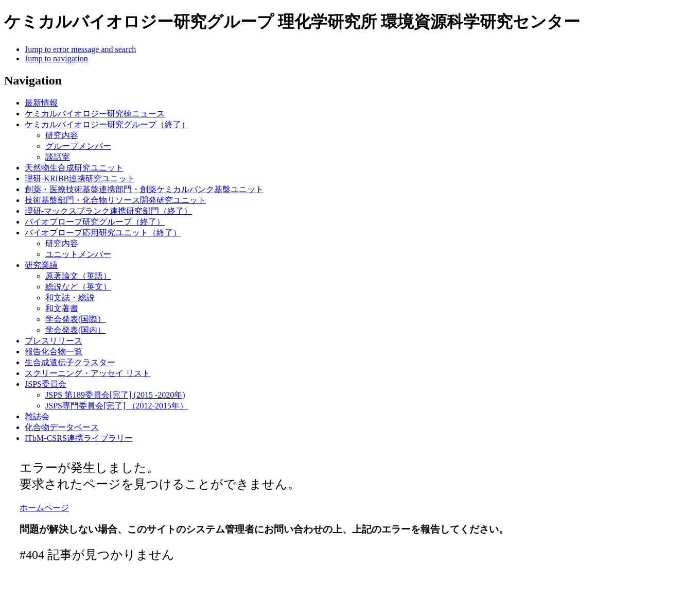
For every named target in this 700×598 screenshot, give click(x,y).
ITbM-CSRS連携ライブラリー (79, 438)
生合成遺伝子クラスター (70, 362)
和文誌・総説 (70, 297)
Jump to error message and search (80, 49)
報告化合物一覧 (54, 352)
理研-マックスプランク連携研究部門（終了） (108, 211)
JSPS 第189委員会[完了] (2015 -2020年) (115, 395)
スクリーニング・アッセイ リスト (87, 373)
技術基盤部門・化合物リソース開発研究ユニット (115, 200)
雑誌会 (37, 416)
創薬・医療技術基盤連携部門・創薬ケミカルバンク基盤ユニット (144, 189)
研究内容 (62, 135)
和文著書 (62, 308)
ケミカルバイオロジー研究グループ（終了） (107, 124)
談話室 (58, 157)
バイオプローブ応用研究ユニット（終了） (103, 233)
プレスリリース (54, 341)
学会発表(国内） (75, 330)
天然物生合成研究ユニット (74, 168)
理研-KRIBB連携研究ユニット (80, 178)
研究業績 (41, 265)
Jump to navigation (56, 58)
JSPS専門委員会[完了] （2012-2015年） (117, 406)
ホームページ (44, 508)
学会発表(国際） (75, 319)
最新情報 (41, 103)
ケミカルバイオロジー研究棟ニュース (95, 114)
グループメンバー (78, 146)
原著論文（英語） (78, 276)
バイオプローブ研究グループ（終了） (95, 222)
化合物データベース (62, 427)
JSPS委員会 (46, 384)
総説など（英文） (78, 287)
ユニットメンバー (78, 254)
